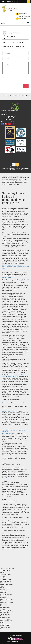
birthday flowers (20, 265)
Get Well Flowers (7, 375)
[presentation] (16, 79)
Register (8, 2)
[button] (29, 2)
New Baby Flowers (16, 375)
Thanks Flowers (11, 376)
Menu (3, 23)
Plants (17, 376)
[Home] (10, 9)
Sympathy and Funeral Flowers (10, 411)
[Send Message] (26, 86)
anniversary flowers (7, 267)
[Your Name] (15, 53)
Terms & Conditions (15, 96)
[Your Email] (15, 59)
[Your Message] (15, 68)
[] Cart (15, 2)
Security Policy (26, 96)
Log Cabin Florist (24, 280)
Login (3, 2)
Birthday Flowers (7, 403)
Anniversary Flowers (7, 433)
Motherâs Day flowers (9, 265)
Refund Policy (6, 478)
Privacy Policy (5, 96)
